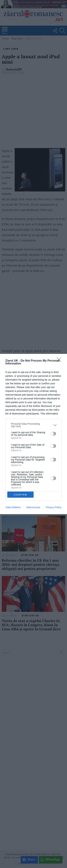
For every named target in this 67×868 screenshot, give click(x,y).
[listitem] (33, 425)
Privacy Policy (54, 507)
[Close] (60, 361)
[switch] (53, 434)
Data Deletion (13, 507)
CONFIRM (20, 495)
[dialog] (33, 434)
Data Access (33, 507)
